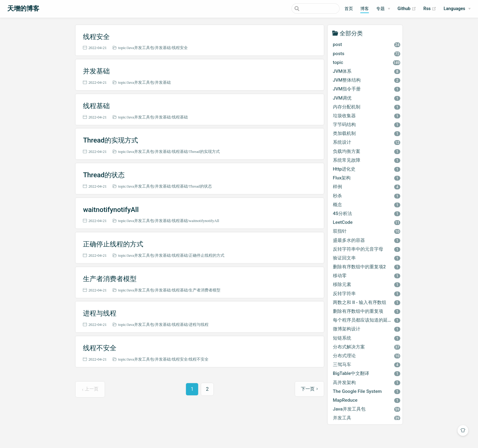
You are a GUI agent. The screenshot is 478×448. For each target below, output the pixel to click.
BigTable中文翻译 (367, 373)
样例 (367, 187)
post (367, 44)
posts (367, 54)
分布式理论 (367, 356)
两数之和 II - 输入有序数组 (367, 302)
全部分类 (351, 33)
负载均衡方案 (367, 151)
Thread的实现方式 (110, 140)
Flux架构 (367, 178)
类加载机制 (367, 133)
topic (122, 48)
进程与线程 (100, 313)
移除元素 (367, 284)
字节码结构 (367, 125)
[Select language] (457, 9)
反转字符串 (367, 294)
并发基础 (163, 48)
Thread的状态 (104, 175)
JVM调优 (367, 98)
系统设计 (367, 142)
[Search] (309, 9)
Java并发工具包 (141, 48)
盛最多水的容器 (367, 240)
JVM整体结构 (367, 80)
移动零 (367, 276)
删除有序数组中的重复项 (367, 311)
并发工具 (367, 418)
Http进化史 (367, 169)
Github (407, 9)
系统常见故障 (367, 160)
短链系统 (367, 338)
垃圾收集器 (367, 116)
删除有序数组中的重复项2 (367, 267)
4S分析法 (367, 213)
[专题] (383, 9)
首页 (349, 9)
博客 (365, 9)
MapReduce (367, 400)
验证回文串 (367, 258)
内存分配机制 (367, 107)
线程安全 (96, 37)
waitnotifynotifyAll (111, 210)
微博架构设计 (367, 329)
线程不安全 (100, 348)
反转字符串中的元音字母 (367, 249)
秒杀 (367, 196)
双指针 (367, 231)
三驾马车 (367, 365)
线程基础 (96, 106)
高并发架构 (367, 383)
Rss (430, 9)
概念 (367, 205)
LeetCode (367, 222)
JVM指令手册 (367, 89)
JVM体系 (367, 71)
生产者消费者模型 (110, 279)
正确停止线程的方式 (113, 244)
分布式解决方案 (367, 347)
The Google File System (367, 391)
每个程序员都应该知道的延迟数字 (367, 320)
